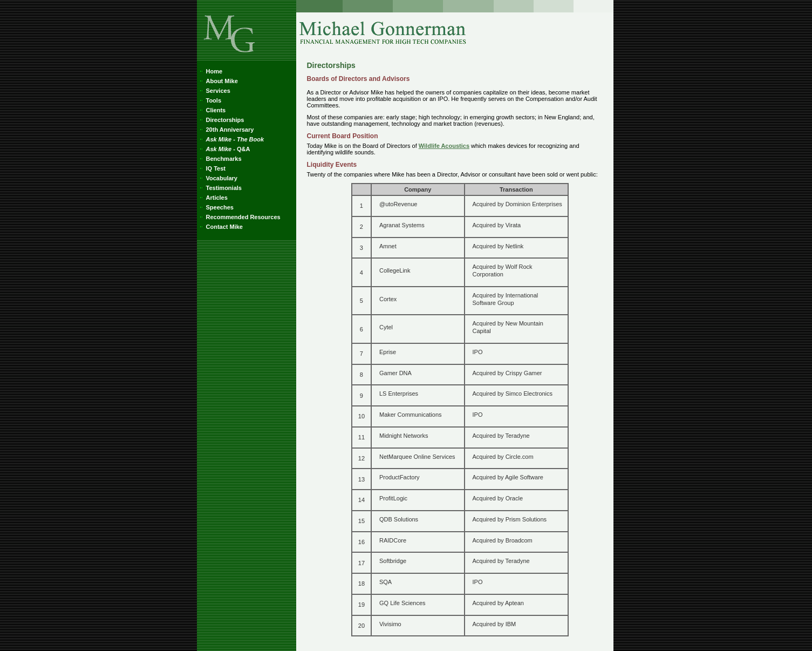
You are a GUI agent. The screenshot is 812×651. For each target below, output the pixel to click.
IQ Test (212, 168)
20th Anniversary (226, 130)
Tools (210, 100)
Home (210, 71)
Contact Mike (220, 227)
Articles (213, 198)
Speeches (216, 207)
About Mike (218, 81)
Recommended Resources (239, 217)
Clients (212, 110)
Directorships (221, 120)
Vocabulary (218, 178)
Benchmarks (220, 159)
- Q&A (224, 149)
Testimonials (220, 188)
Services (214, 91)
